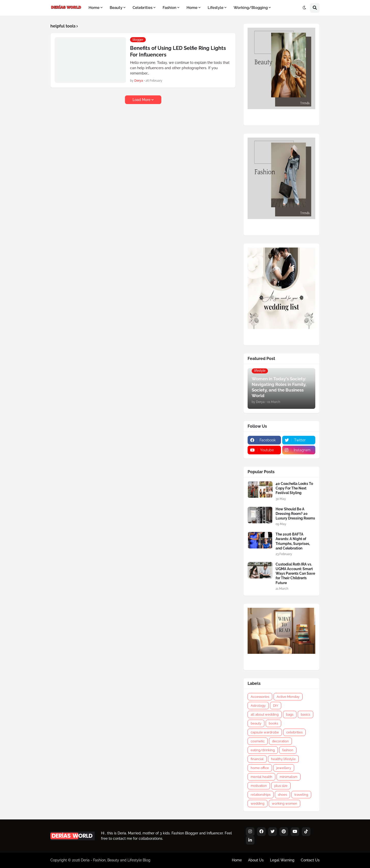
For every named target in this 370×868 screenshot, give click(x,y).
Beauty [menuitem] (116, 8)
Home (237, 860)
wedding (258, 804)
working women (284, 804)
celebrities (294, 732)
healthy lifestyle (283, 759)
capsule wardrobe (265, 732)
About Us (256, 860)
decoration (280, 741)
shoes (282, 795)
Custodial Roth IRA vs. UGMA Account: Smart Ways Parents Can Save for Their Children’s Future (295, 574)
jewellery (284, 768)
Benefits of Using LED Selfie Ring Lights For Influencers (178, 51)
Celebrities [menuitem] (143, 8)
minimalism (289, 777)
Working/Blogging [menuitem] (251, 8)
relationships (261, 795)
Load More (141, 100)
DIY (276, 706)
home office (260, 768)
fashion (288, 750)
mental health (261, 777)
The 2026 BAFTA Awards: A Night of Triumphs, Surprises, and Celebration (293, 541)
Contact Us (310, 860)
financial (257, 759)
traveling (301, 795)
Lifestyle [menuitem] (216, 8)
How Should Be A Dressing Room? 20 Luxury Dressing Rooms (295, 514)
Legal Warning (282, 860)
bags (290, 714)
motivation (259, 786)
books (273, 723)
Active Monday (288, 697)
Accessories (260, 697)
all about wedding (265, 714)
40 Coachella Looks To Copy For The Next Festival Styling (294, 488)
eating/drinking (263, 750)
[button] (304, 8)
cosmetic (258, 741)
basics (305, 714)
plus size (281, 786)
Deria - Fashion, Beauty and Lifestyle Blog (116, 860)
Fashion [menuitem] (169, 8)
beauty (256, 723)
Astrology (258, 706)
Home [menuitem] (94, 8)
